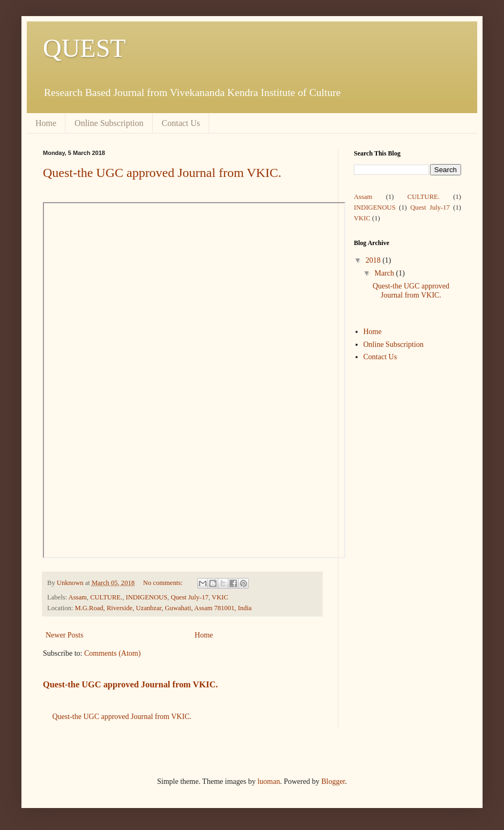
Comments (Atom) (112, 653)
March (385, 273)
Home (46, 123)
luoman (269, 781)
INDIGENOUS (146, 597)
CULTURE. (106, 597)
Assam (78, 597)
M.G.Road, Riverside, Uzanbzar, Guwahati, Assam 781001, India (163, 608)
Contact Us (181, 123)
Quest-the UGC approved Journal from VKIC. (162, 173)
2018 (374, 260)
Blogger (333, 781)
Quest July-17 (189, 597)
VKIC (220, 597)
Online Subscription (109, 123)
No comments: (164, 583)
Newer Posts (64, 635)
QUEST (84, 48)
